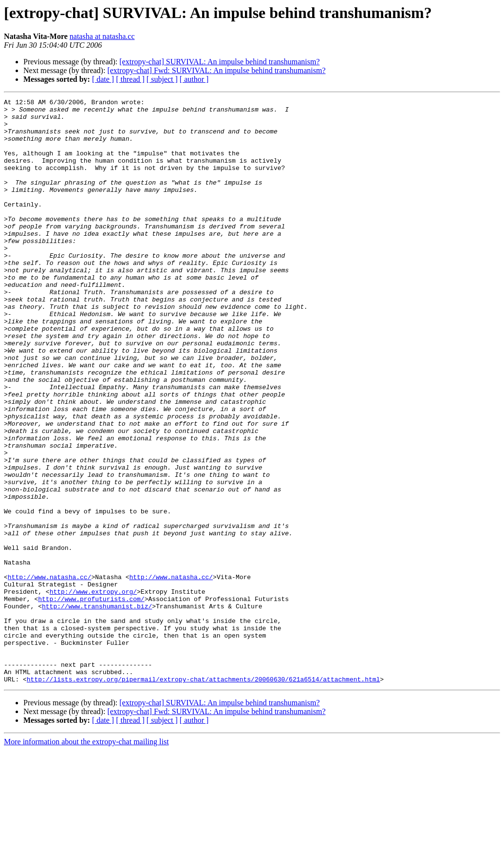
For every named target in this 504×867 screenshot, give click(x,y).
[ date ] (103, 79)
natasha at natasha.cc (102, 36)
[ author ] (194, 79)
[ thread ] (130, 79)
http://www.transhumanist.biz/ (97, 708)
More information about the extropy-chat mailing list (86, 858)
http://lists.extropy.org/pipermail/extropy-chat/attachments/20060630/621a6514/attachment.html (203, 796)
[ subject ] (162, 79)
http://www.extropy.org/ (93, 691)
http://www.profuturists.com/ (91, 699)
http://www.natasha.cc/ (50, 673)
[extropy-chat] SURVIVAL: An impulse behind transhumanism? (219, 62)
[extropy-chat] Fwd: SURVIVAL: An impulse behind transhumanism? (216, 70)
